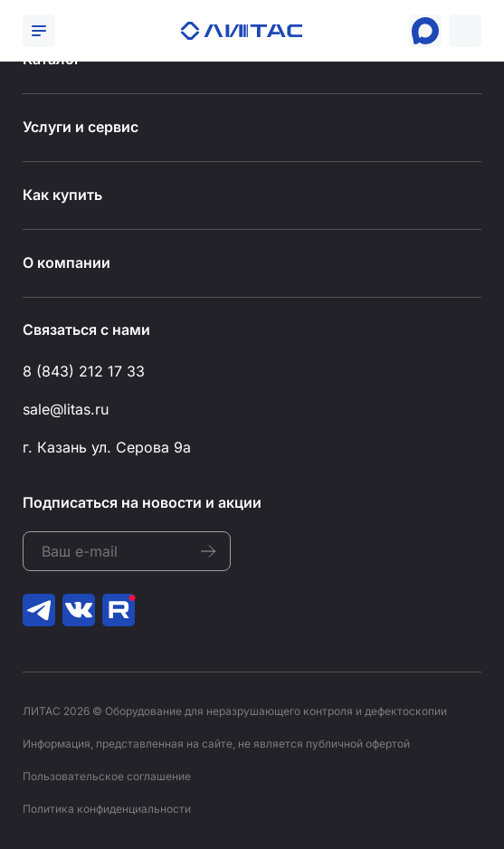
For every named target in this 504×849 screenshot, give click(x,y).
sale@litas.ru (66, 409)
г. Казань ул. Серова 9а (107, 447)
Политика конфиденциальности (107, 809)
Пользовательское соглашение (107, 776)
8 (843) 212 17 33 (84, 371)
